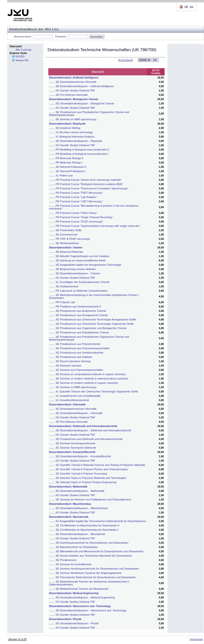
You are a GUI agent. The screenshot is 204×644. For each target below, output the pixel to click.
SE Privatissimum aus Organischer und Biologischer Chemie (91, 328)
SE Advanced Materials (69, 252)
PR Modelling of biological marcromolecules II (83, 150)
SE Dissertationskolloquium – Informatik (79, 413)
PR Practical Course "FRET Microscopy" (79, 193)
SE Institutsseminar (67, 286)
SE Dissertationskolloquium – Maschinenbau (82, 508)
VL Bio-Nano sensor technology (74, 132)
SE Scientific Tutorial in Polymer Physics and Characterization (92, 469)
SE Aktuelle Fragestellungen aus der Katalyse (83, 256)
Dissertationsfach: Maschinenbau (70, 504)
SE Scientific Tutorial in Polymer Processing (81, 474)
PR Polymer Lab (65, 302)
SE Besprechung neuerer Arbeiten (76, 269)
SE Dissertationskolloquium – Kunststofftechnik (83, 456)
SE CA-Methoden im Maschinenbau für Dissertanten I (87, 530)
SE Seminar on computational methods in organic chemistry (91, 374)
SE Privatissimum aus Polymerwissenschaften (83, 348)
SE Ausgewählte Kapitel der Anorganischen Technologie (89, 265)
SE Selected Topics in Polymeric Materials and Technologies (91, 478)
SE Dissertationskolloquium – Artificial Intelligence (85, 86)
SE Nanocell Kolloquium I (71, 171)
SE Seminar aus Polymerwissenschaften (80, 370)
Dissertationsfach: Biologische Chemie (74, 99)
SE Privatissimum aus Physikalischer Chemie (82, 332)
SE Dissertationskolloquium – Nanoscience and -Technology (91, 610)
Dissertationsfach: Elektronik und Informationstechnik (83, 426)
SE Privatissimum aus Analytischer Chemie (81, 311)
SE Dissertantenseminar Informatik (76, 82)
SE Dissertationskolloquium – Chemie (78, 273)
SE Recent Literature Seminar (73, 361)
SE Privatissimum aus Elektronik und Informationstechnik (89, 439)
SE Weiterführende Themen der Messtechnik (82, 589)
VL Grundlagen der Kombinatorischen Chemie (83, 282)
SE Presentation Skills (69, 230)
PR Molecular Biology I (69, 163)
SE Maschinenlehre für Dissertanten (77, 547)
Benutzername (23, 36)
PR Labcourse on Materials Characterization (82, 291)
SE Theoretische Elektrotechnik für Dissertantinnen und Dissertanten (96, 577)
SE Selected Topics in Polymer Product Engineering (86, 482)
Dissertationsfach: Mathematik (68, 487)
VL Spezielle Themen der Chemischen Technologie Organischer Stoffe (97, 391)
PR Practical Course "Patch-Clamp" (77, 213)
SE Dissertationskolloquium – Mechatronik (80, 534)
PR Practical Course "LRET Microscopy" (79, 201)
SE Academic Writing (68, 128)
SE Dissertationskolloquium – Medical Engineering (85, 597)
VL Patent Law (64, 175)
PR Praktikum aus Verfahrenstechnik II (78, 307)
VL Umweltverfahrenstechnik (73, 400)
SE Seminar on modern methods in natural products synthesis (92, 379)
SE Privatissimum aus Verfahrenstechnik (80, 353)
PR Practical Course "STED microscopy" (80, 222)
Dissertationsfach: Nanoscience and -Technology (80, 606)
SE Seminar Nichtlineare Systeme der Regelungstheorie (89, 573)
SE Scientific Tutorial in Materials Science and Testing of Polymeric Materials (101, 465)
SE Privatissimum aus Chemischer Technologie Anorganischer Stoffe (96, 319)
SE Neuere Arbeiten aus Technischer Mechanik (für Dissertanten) (94, 556)
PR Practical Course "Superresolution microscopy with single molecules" (98, 226)
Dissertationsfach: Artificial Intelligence (74, 78)
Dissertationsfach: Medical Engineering (74, 593)
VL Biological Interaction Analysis (75, 137)
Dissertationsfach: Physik (65, 619)
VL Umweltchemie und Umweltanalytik (78, 396)
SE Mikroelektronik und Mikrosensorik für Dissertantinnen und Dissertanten (100, 551)
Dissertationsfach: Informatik (67, 404)
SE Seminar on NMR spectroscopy (76, 119)
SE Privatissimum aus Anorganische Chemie (82, 315)
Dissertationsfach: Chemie (66, 247)
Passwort (60, 36)
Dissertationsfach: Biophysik (67, 124)
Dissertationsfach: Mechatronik (69, 517)
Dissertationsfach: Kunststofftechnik (72, 452)
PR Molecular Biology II (69, 158)
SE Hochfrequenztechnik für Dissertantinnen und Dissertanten (92, 543)
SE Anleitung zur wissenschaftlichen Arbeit (81, 260)
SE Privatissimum (66, 560)
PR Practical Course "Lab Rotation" (76, 197)
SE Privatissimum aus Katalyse (74, 357)
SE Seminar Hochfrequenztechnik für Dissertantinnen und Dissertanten (97, 569)
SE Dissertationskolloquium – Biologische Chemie (85, 103)
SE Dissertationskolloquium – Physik (77, 623)
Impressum (196, 639)
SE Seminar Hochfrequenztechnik (76, 443)
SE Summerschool (67, 235)
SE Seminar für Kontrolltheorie (74, 564)
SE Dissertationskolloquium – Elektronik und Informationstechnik (93, 430)
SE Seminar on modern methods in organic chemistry (87, 383)
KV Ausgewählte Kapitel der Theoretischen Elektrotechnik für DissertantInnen (101, 521)
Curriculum (126, 60)
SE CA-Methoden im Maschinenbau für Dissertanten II (88, 525)
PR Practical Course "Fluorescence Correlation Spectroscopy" (92, 188)
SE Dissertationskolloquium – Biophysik (79, 141)
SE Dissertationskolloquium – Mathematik (80, 491)
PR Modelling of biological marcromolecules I (82, 154)
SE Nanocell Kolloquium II (71, 167)
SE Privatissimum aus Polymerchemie (78, 344)
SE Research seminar (69, 366)
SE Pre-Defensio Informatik (72, 95)
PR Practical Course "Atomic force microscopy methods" (89, 180)
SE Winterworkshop (67, 243)
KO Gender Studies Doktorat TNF (75, 90)
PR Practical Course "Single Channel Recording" (84, 217)
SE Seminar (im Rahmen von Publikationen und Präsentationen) (93, 500)
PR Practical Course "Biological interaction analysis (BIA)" (90, 184)
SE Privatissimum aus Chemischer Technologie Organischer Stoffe (95, 324)
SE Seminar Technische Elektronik (76, 448)
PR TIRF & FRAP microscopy (73, 239)
